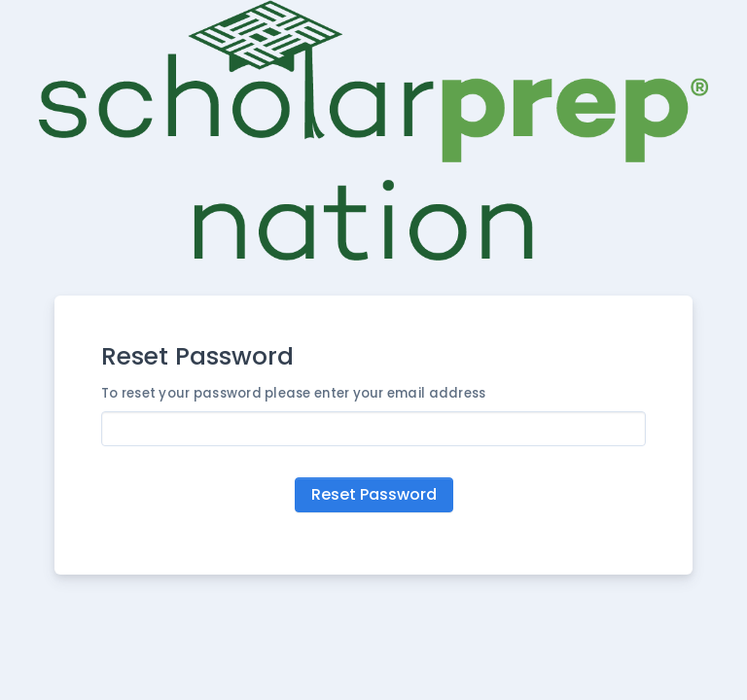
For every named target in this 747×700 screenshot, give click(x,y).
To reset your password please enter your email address (293, 393)
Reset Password (374, 494)
